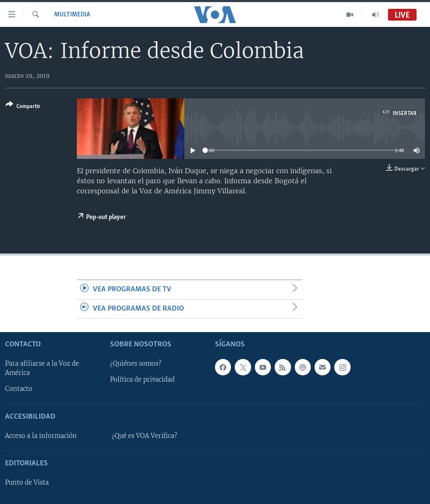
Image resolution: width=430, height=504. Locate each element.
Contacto (19, 389)
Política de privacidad (142, 380)
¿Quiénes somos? (136, 364)
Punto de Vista (27, 483)
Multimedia (72, 15)
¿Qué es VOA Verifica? (144, 436)
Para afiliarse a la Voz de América (42, 368)
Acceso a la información (41, 436)
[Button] (23, 107)
